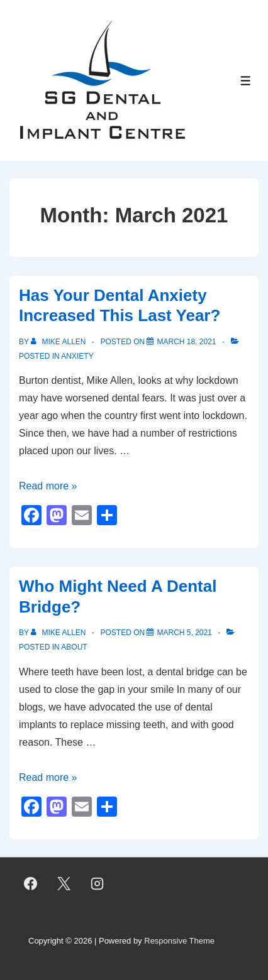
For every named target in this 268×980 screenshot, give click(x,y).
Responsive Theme (179, 941)
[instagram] (98, 883)
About (74, 647)
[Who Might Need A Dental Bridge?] (184, 633)
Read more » (48, 486)
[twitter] (64, 883)
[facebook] (31, 883)
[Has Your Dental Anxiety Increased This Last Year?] (186, 342)
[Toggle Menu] (246, 81)
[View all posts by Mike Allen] (59, 342)
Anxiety (77, 356)
